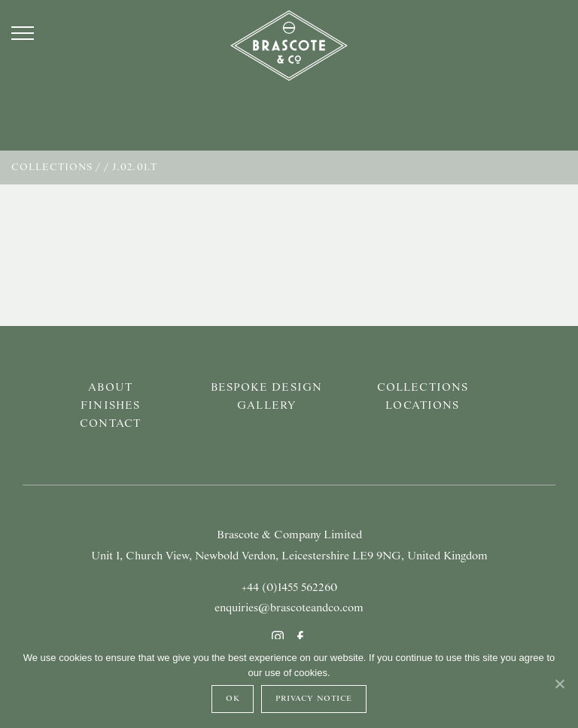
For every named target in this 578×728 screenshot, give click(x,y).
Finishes (110, 406)
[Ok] (559, 684)
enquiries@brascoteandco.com (289, 608)
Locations (422, 406)
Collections (52, 168)
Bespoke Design (266, 388)
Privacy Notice (313, 699)
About (110, 388)
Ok (233, 699)
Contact (110, 424)
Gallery (266, 406)
